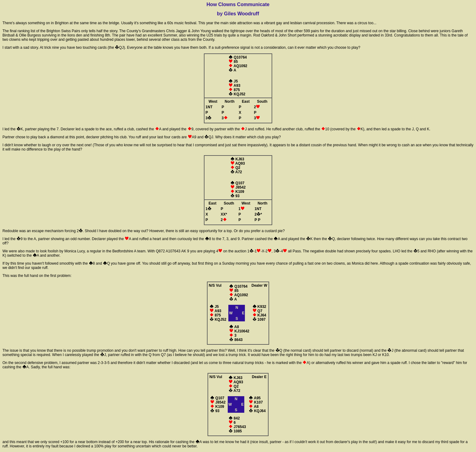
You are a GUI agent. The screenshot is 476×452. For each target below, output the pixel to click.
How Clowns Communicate (238, 4)
